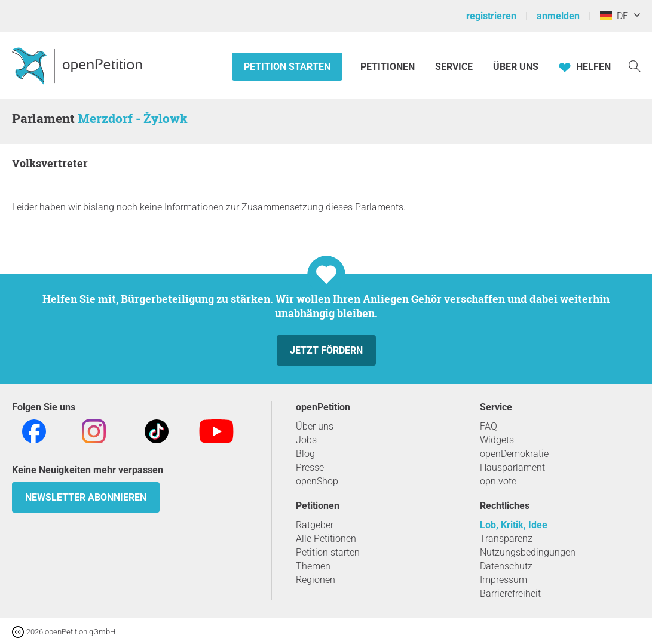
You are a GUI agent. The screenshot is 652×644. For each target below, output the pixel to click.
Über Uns (516, 67)
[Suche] (635, 65)
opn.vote (498, 481)
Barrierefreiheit (510, 594)
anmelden (558, 16)
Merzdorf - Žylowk (133, 118)
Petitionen (389, 67)
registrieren (491, 16)
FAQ (489, 426)
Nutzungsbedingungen (528, 552)
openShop (317, 481)
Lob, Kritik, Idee (514, 525)
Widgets (497, 440)
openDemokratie (514, 454)
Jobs (306, 440)
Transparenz (506, 539)
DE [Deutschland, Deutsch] (614, 16)
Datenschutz (506, 566)
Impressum (503, 580)
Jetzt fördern (326, 350)
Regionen (316, 580)
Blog (305, 454)
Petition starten (287, 67)
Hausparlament (512, 467)
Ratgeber (315, 525)
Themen (313, 566)
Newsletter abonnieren (86, 497)
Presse (310, 467)
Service (454, 67)
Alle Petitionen (326, 539)
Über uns (315, 426)
